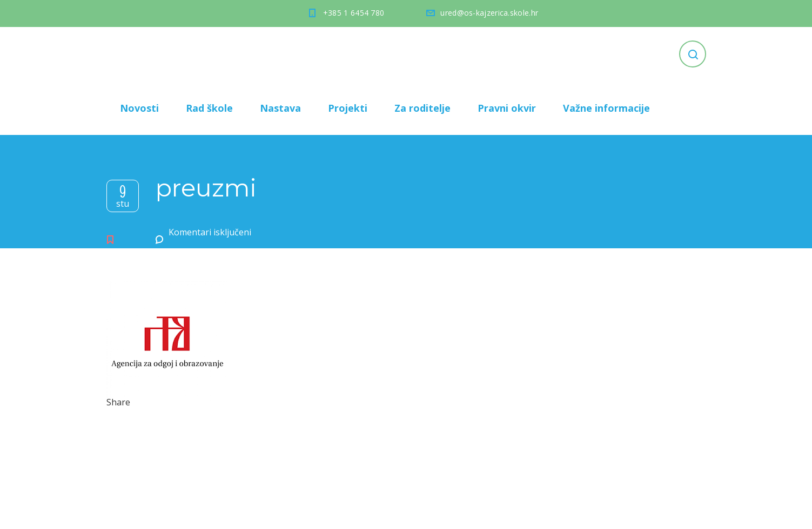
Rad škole (209, 108)
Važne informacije (606, 108)
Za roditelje (422, 108)
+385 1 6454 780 (354, 13)
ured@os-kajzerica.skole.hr (489, 13)
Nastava (280, 108)
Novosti (139, 108)
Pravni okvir (507, 108)
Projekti (348, 108)
